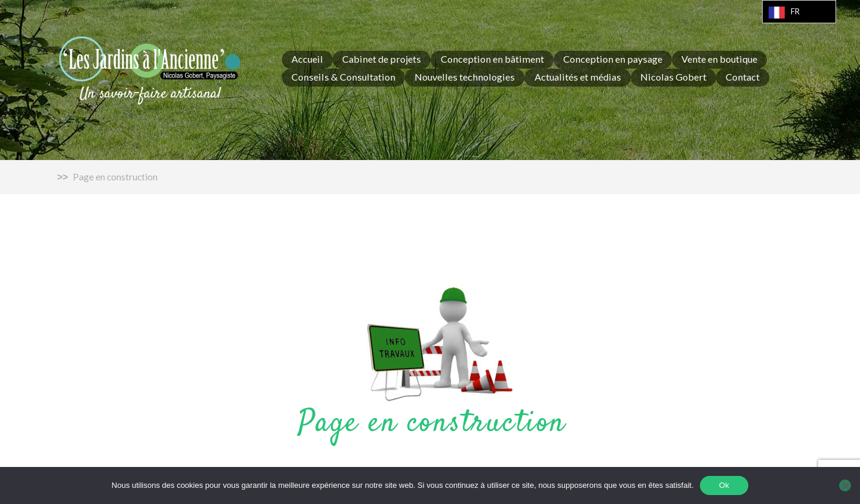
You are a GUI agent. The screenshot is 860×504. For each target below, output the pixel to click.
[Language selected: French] (799, 12)
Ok (724, 485)
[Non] (845, 485)
